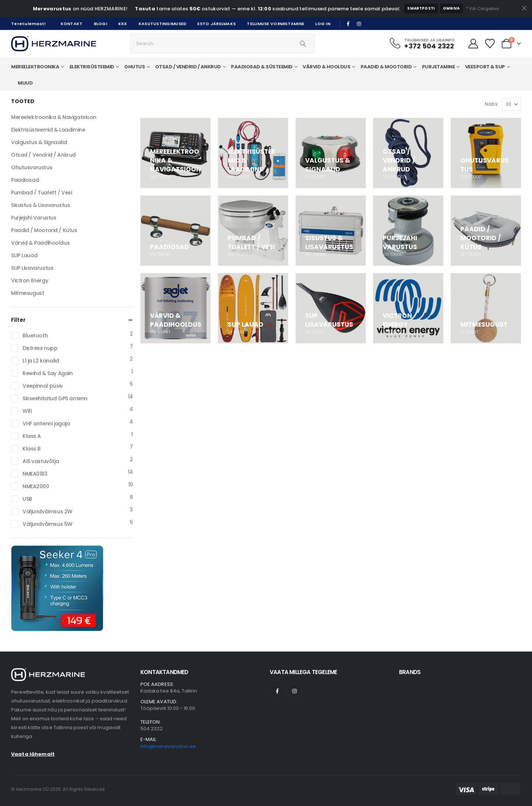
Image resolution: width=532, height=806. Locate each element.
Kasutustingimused (163, 24)
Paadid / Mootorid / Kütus (44, 230)
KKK (123, 24)
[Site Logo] (54, 44)
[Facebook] (348, 24)
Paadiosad (25, 180)
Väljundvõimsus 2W (47, 511)
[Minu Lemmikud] (490, 44)
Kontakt (72, 24)
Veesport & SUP (485, 67)
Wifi (27, 411)
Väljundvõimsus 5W (47, 524)
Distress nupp (40, 348)
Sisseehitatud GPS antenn (55, 398)
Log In (323, 24)
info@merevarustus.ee (168, 746)
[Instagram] (359, 24)
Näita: (492, 104)
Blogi (100, 24)
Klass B (32, 449)
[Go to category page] (175, 153)
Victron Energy (30, 280)
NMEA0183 (35, 474)
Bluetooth (35, 336)
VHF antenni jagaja (46, 424)
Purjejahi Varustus (34, 218)
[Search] (303, 44)
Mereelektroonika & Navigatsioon (54, 117)
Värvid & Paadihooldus (40, 243)
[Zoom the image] (48, 672)
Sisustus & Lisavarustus (40, 205)
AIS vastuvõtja (41, 461)
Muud (25, 83)
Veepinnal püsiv (43, 386)
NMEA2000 (36, 486)
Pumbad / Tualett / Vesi (41, 193)
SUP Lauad (24, 255)
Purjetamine (439, 67)
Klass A (32, 436)
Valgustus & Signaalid (39, 142)
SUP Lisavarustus (32, 268)
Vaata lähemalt (33, 754)
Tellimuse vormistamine (275, 24)
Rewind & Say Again (47, 373)
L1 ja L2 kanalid (41, 361)
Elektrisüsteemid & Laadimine (48, 130)
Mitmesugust (28, 293)
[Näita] (511, 104)
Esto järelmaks (216, 24)
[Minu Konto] (473, 44)
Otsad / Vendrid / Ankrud (43, 155)
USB (27, 499)
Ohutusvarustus (32, 167)
